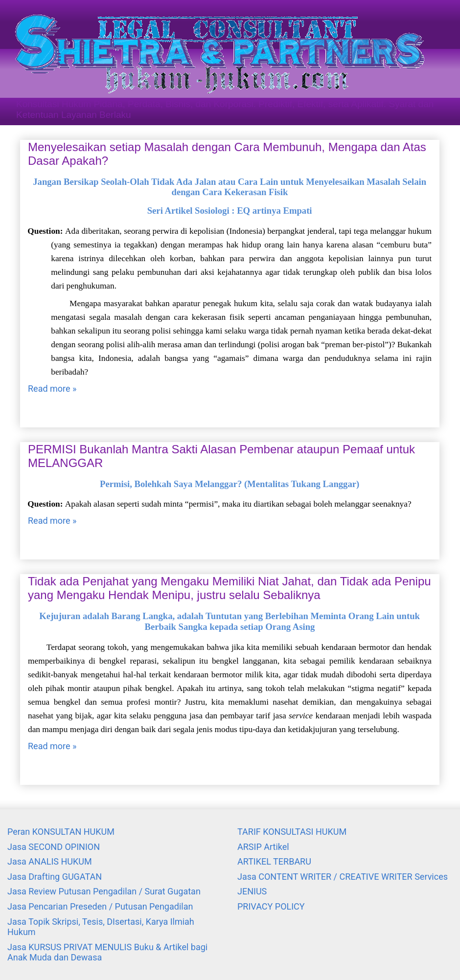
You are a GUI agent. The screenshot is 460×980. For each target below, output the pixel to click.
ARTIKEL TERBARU (274, 861)
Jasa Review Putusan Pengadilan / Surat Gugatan (104, 891)
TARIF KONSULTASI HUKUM (292, 832)
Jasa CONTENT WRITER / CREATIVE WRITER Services (343, 877)
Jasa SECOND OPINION (54, 847)
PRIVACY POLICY (271, 906)
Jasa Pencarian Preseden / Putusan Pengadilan (100, 906)
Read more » (52, 389)
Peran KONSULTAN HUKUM (61, 832)
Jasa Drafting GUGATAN (55, 877)
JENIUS (252, 891)
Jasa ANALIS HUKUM (50, 861)
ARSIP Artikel (263, 847)
